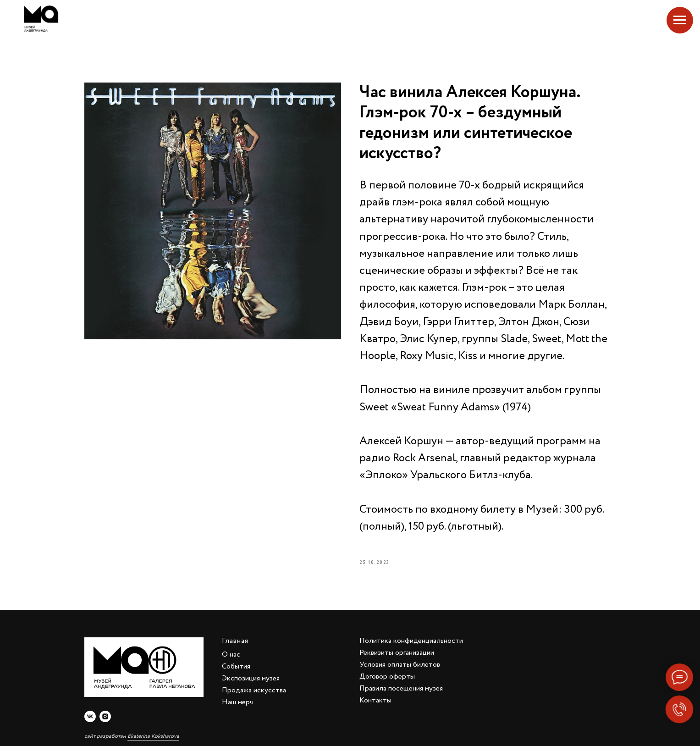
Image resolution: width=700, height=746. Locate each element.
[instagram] (105, 716)
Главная (235, 641)
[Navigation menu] (680, 20)
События (236, 666)
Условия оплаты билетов (400, 665)
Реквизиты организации (397, 653)
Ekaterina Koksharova (153, 736)
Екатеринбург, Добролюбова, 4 (623, 19)
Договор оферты (387, 677)
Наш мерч (238, 702)
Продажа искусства (254, 690)
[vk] (90, 716)
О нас (231, 655)
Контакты (375, 700)
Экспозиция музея (251, 678)
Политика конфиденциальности (411, 641)
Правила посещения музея (401, 688)
